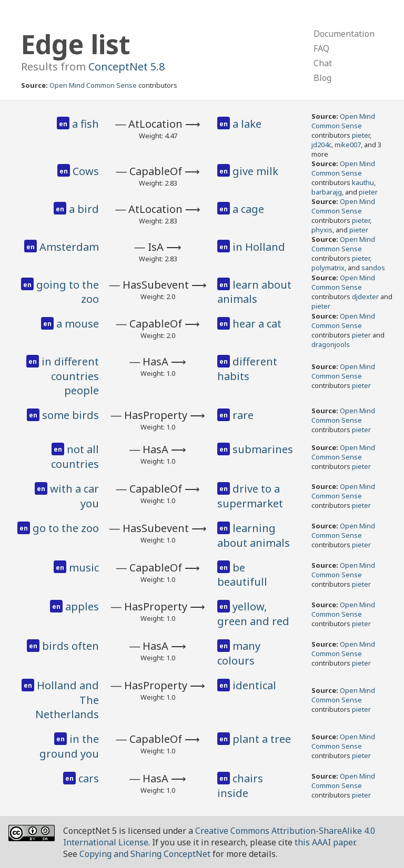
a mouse (78, 324)
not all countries (75, 457)
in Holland (259, 247)
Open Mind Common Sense (93, 85)
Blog (322, 78)
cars (89, 778)
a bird (84, 209)
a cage (248, 209)
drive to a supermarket (250, 496)
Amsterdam (69, 247)
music (84, 568)
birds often (70, 646)
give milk (255, 171)
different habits (247, 369)
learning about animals (254, 535)
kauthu (363, 182)
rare (243, 415)
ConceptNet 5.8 (127, 67)
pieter (361, 135)
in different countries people (70, 376)
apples (82, 606)
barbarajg (327, 192)
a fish (85, 124)
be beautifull (242, 575)
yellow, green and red (253, 614)
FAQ (321, 48)
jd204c (321, 145)
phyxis (322, 230)
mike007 (348, 145)
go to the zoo (66, 528)
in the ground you (69, 746)
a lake (247, 124)
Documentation (344, 34)
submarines (263, 449)
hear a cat (257, 324)
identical (254, 685)
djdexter (365, 297)
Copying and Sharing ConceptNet (145, 854)
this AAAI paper (325, 842)
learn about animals (254, 292)
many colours (239, 653)
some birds (70, 415)
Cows (86, 171)
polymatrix (328, 268)
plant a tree (262, 739)
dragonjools (331, 344)
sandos (373, 268)
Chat (323, 63)
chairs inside (240, 786)
